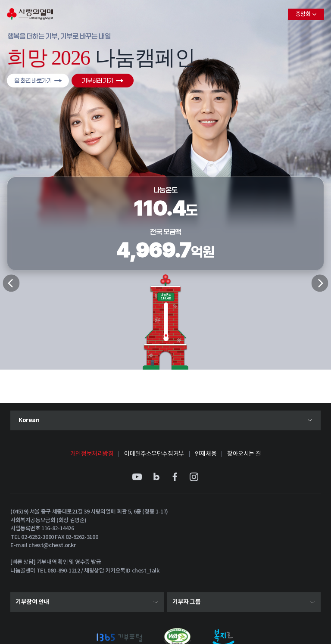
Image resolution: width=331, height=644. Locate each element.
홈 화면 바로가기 (33, 80)
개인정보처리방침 (92, 454)
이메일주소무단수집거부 (154, 454)
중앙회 (310, 16)
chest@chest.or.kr (52, 545)
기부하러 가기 (97, 80)
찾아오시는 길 (244, 454)
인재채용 (206, 454)
